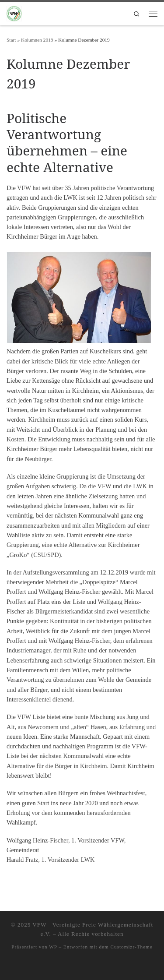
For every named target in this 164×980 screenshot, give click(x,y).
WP (53, 947)
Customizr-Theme (132, 947)
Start (11, 40)
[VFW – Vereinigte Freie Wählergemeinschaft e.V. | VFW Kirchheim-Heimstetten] (14, 13)
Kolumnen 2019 (37, 40)
